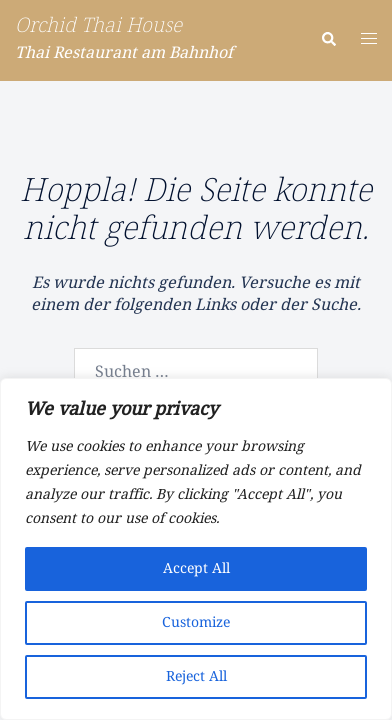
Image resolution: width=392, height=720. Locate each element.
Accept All (196, 569)
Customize (196, 623)
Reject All (196, 677)
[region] (196, 549)
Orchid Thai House (98, 27)
